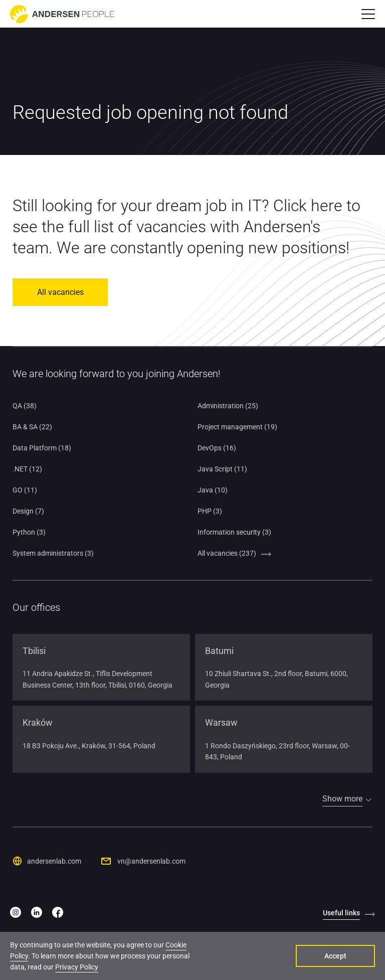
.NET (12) (27, 469)
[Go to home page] (62, 14)
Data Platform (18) (42, 448)
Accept (335, 956)
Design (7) (28, 511)
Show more (342, 799)
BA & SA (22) (32, 427)
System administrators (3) (53, 553)
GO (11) (25, 490)
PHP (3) (210, 511)
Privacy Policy (77, 967)
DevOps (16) (217, 448)
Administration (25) (228, 406)
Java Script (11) (222, 469)
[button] (368, 14)
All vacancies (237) (227, 553)
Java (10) (213, 490)
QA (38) (25, 406)
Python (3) (29, 532)
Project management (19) (237, 427)
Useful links (341, 913)
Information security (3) (234, 532)
